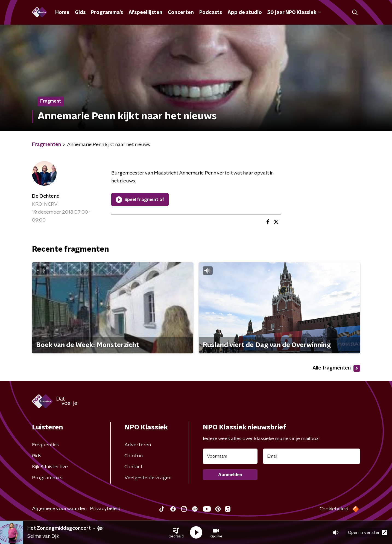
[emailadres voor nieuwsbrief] (311, 456)
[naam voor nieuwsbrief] (230, 456)
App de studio (245, 13)
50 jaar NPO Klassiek (294, 13)
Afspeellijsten (145, 13)
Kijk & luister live (50, 467)
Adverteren (138, 445)
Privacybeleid (105, 509)
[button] (176, 533)
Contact (134, 467)
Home (62, 13)
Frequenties (45, 445)
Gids (80, 13)
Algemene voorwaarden (59, 509)
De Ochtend (46, 196)
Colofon (134, 456)
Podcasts (211, 13)
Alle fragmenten (336, 368)
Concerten (181, 13)
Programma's (107, 13)
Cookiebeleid (334, 509)
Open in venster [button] (368, 532)
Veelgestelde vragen (148, 478)
